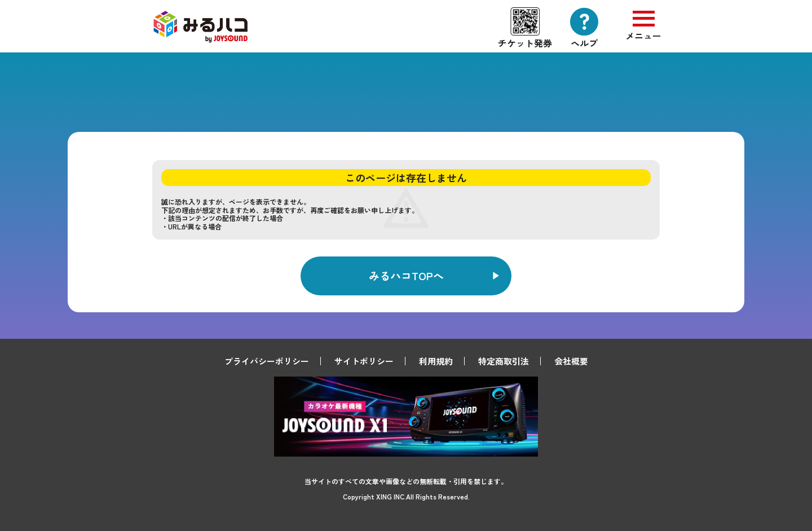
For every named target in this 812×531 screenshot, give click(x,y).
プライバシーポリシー (267, 361)
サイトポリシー (364, 361)
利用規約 (436, 361)
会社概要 (571, 361)
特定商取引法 (504, 361)
